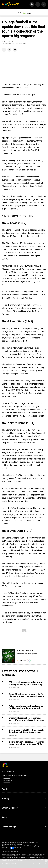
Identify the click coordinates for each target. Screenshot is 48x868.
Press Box (18, 844)
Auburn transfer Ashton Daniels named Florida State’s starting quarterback (26, 707)
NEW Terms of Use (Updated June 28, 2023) (16, 846)
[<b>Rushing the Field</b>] (9, 656)
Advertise (13, 843)
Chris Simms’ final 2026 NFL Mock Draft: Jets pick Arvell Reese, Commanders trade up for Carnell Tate (26, 731)
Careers (20, 843)
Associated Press (10, 42)
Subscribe (7, 780)
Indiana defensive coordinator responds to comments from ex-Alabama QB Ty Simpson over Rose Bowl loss (26, 743)
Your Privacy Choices (21, 848)
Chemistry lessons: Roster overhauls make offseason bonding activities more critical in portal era (27, 719)
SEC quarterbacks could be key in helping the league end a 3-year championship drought (27, 683)
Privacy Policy (35, 846)
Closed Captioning (29, 843)
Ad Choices (5, 843)
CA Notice (5, 848)
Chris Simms (13, 735)
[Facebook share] (4, 50)
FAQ (37, 843)
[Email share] (15, 50)
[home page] (10, 4)
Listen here (25, 661)
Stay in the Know (8, 771)
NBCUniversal (14, 851)
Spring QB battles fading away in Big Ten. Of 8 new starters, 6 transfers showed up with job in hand (27, 695)
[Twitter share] (9, 50)
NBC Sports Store (8, 844)
